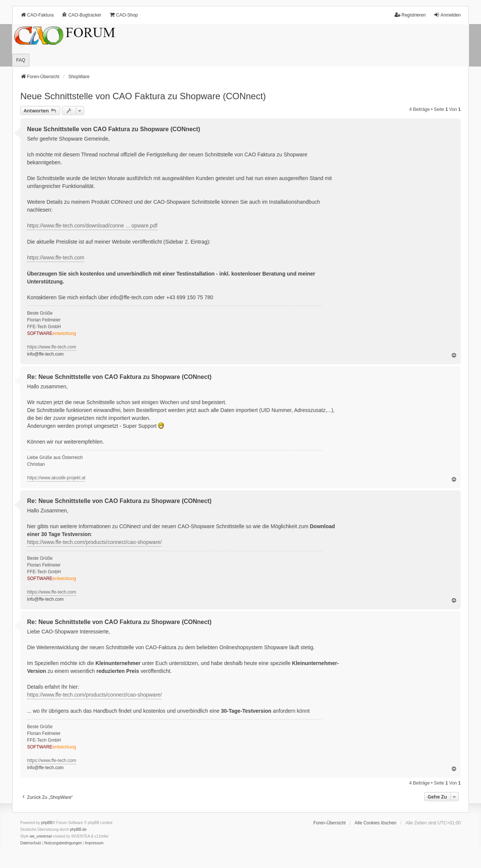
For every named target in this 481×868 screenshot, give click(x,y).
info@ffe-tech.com (132, 297)
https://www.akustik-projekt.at (56, 478)
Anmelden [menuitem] (447, 15)
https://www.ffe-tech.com (56, 258)
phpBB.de (78, 829)
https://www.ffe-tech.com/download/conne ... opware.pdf (92, 226)
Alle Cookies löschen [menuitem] (376, 823)
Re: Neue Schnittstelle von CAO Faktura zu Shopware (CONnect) (119, 377)
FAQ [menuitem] (21, 60)
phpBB (47, 823)
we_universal (41, 836)
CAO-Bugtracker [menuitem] (82, 15)
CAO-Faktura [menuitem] (37, 15)
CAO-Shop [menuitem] (124, 15)
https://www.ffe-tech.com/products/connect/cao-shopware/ (94, 542)
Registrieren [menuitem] (410, 15)
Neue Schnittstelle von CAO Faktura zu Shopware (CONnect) (143, 96)
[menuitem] (31, 843)
